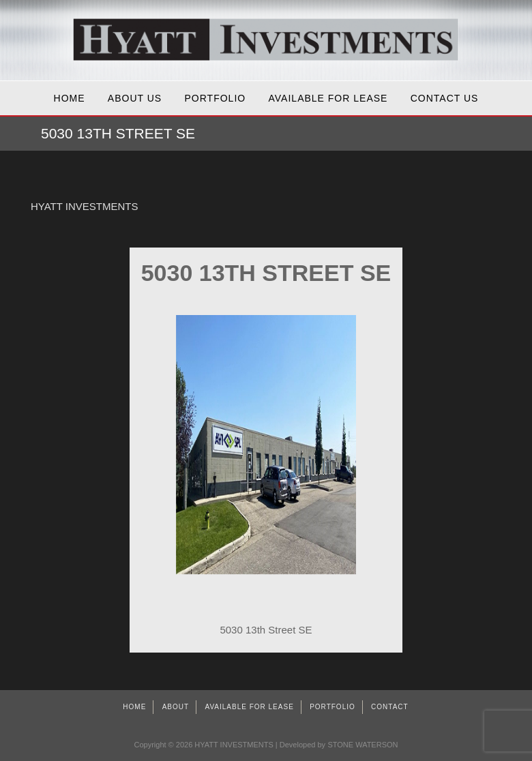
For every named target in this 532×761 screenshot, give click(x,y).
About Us (135, 98)
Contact (390, 707)
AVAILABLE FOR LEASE (328, 98)
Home (70, 98)
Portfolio (216, 98)
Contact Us (445, 98)
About (176, 707)
